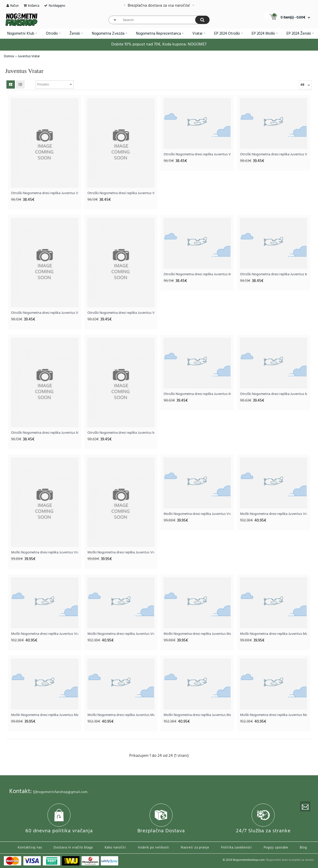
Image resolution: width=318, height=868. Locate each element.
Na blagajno (57, 6)
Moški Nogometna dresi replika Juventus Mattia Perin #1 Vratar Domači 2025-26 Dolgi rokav (121, 715)
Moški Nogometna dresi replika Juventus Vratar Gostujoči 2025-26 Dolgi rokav (45, 634)
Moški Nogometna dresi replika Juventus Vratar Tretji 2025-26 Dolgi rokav (121, 634)
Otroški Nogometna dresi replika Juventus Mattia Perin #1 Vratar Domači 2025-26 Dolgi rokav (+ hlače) (121, 433)
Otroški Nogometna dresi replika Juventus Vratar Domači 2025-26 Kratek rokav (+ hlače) (45, 193)
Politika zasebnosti (236, 848)
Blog (303, 848)
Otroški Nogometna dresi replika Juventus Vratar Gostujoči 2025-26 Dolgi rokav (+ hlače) (45, 313)
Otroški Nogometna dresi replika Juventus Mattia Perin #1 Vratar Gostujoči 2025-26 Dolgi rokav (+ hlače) (197, 394)
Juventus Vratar (29, 56)
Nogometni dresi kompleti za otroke (290, 860)
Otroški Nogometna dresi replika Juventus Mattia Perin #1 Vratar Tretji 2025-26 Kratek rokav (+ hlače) (45, 433)
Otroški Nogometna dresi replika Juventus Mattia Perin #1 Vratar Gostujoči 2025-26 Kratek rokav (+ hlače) (274, 274)
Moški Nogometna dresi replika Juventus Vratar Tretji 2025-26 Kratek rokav (197, 514)
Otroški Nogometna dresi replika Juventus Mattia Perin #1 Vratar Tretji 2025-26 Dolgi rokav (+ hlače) (274, 394)
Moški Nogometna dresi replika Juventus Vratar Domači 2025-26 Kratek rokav (45, 553)
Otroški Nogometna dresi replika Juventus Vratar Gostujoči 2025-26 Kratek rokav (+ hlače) (121, 193)
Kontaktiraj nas (30, 848)
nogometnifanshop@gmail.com (61, 792)
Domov (9, 56)
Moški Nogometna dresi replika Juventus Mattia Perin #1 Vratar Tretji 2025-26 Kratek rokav (45, 715)
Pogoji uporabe (276, 848)
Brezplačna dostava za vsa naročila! (159, 6)
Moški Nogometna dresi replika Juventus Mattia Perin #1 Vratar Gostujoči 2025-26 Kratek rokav (274, 634)
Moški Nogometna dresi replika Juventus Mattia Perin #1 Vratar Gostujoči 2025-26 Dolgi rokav (197, 715)
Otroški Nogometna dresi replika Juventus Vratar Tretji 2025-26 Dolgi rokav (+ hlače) (121, 313)
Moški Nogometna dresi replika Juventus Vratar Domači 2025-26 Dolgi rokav (274, 514)
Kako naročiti (115, 848)
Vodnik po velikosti (153, 848)
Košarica (34, 6)
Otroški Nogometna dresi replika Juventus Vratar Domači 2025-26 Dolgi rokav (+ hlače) (274, 154)
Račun (14, 6)
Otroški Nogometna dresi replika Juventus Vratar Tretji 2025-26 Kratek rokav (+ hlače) (197, 154)
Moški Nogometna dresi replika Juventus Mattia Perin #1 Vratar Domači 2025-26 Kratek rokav (197, 634)
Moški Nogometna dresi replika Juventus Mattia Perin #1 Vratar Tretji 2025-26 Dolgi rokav (274, 715)
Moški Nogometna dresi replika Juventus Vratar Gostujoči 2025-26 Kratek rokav (121, 553)
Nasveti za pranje (195, 848)
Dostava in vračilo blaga (73, 848)
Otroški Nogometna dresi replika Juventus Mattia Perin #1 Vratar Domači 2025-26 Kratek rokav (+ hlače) (197, 274)
